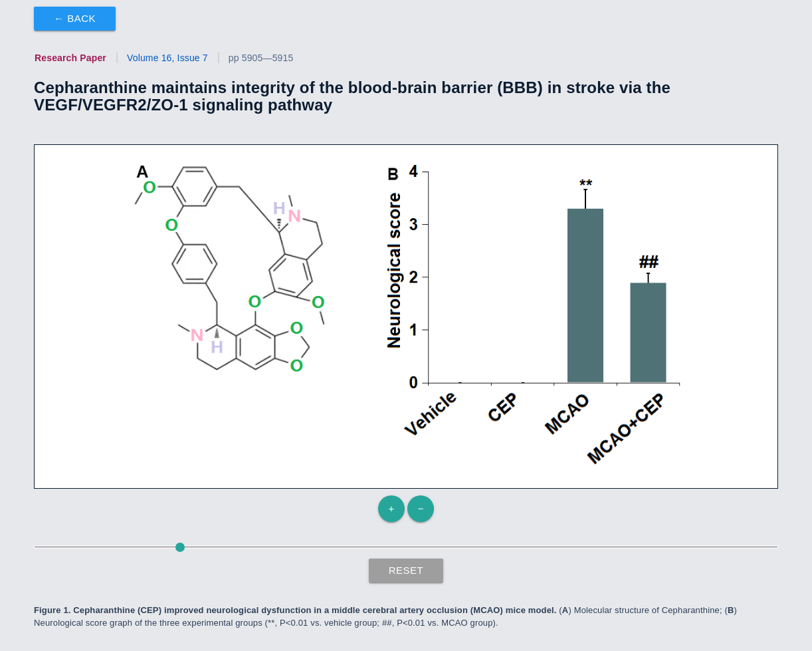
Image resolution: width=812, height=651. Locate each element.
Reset (406, 570)
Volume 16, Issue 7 (167, 58)
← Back (75, 18)
